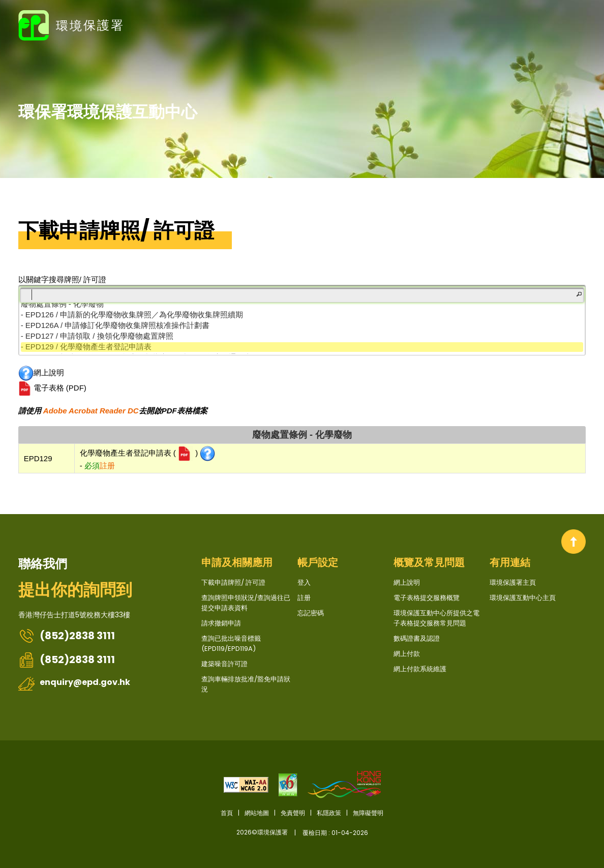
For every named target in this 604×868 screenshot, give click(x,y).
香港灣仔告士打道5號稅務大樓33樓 (74, 615)
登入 (557, 24)
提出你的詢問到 (75, 590)
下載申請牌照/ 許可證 (116, 230)
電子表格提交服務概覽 (427, 598)
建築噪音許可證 (224, 664)
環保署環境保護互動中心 (108, 111)
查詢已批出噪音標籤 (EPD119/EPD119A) (231, 643)
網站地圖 (257, 813)
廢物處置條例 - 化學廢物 (302, 435)
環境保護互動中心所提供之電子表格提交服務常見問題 (436, 618)
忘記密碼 (311, 613)
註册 (575, 24)
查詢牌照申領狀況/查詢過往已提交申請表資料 (246, 603)
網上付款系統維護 (420, 669)
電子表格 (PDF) (52, 388)
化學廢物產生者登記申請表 (127, 453)
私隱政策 (329, 813)
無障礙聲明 (368, 813)
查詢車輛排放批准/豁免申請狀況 (246, 684)
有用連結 (510, 562)
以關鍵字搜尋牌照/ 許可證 (62, 279)
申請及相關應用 (237, 562)
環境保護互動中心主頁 (523, 598)
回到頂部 (573, 542)
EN (531, 24)
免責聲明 (293, 813)
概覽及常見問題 (429, 562)
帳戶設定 (318, 562)
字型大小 (511, 24)
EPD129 (38, 458)
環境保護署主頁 (513, 582)
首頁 (227, 813)
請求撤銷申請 (221, 623)
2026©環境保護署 (302, 833)
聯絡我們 (43, 564)
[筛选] (302, 295)
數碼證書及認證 (417, 638)
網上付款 (407, 654)
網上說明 (41, 373)
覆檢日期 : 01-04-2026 (335, 833)
